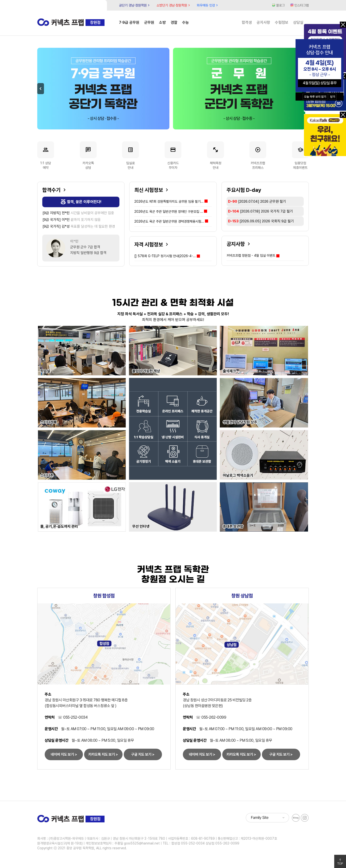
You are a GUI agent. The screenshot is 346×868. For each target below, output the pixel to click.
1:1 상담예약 (46, 155)
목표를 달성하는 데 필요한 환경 (79, 226)
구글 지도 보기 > (143, 754)
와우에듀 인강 (208, 5)
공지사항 (263, 22)
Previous (41, 89)
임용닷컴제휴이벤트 (300, 155)
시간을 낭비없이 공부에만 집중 (78, 213)
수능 (185, 22)
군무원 (149, 22)
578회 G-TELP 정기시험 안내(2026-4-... (165, 256)
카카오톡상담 (88, 155)
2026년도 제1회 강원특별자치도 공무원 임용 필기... (171, 201)
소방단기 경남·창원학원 (174, 5)
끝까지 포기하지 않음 (72, 220)
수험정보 (282, 22)
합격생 (247, 22)
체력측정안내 (216, 155)
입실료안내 (130, 155)
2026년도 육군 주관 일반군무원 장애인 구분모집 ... (171, 212)
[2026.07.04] (257, 201)
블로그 (278, 5)
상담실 (298, 22)
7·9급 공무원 (129, 22)
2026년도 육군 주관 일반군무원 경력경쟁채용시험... (171, 221)
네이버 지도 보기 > (64, 754)
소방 (162, 22)
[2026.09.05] (261, 221)
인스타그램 (300, 5)
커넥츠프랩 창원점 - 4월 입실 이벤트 (251, 255)
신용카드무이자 (173, 155)
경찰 (174, 22)
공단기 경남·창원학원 (135, 5)
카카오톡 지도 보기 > (103, 754)
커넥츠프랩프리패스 (258, 155)
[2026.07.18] (260, 211)
